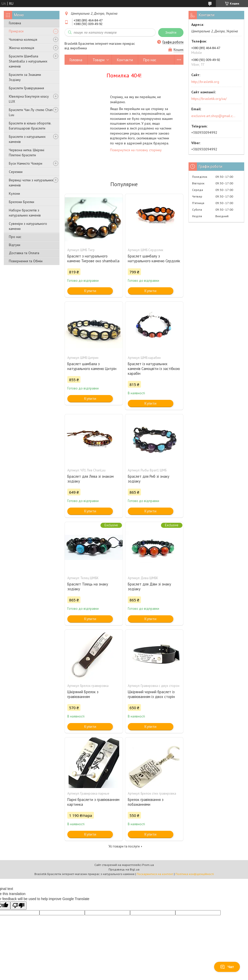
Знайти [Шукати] (171, 32)
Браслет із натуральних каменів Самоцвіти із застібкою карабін (154, 369)
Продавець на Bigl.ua (124, 869)
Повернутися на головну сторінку (136, 150)
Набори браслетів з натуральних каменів (25, 213)
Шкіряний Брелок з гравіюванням (83, 694)
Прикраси (16, 31)
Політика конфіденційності (195, 874)
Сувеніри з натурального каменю (28, 226)
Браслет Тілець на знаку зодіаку (88, 586)
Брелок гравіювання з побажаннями (146, 802)
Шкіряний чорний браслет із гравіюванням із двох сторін (151, 694)
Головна (15, 23)
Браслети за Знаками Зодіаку (25, 77)
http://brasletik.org (205, 82)
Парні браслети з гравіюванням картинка (93, 802)
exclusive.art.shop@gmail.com (213, 116)
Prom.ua (148, 865)
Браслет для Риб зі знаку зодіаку (149, 479)
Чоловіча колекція (23, 39)
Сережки (16, 172)
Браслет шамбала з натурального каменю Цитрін (92, 366)
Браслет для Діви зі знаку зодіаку (149, 586)
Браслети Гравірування (26, 88)
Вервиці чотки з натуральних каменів (31, 183)
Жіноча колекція (22, 48)
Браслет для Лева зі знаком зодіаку (90, 479)
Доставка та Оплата (24, 253)
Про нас (15, 237)
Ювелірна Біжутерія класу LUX (29, 99)
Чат (227, 967)
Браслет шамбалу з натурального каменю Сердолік (154, 258)
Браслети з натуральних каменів (27, 139)
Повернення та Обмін (26, 261)
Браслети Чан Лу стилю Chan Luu (31, 112)
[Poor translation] (18, 906)
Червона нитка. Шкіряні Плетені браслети (27, 153)
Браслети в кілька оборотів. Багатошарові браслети (30, 126)
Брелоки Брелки (22, 202)
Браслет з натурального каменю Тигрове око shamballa (93, 258)
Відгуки (15, 245)
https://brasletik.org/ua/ (209, 99)
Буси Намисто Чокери (26, 163)
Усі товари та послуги (124, 846)
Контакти (125, 60)
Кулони (14, 193)
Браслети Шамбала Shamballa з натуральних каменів (28, 61)
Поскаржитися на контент (155, 874)
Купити (90, 291)
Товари (99, 60)
